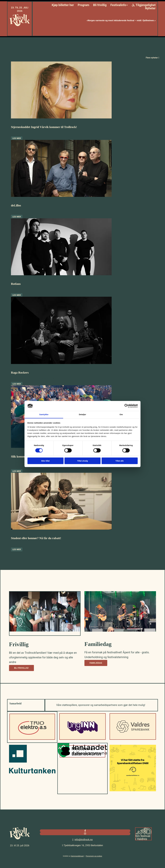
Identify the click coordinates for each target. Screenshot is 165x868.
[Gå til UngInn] (82, 739)
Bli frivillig (100, 5)
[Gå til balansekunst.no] (82, 757)
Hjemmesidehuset (77, 856)
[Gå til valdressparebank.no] (133, 739)
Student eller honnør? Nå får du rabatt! (36, 538)
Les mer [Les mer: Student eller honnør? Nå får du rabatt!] (17, 549)
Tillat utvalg (82, 461)
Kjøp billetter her (63, 5)
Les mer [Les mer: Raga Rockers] (17, 384)
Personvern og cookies (94, 856)
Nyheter (150, 8)
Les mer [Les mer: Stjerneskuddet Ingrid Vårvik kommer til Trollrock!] (17, 138)
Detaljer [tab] (82, 414)
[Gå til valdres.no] (143, 841)
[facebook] (85, 831)
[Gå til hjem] (20, 25)
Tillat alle (120, 461)
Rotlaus (16, 284)
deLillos (16, 205)
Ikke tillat (45, 461)
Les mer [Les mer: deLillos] (17, 217)
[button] (21, 668)
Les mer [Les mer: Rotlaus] (17, 295)
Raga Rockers (20, 373)
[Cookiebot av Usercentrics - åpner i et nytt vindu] (126, 406)
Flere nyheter (152, 58)
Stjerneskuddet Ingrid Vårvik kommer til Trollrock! (44, 127)
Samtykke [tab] (44, 414)
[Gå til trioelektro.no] (32, 739)
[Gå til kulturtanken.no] (32, 773)
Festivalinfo (118, 5)
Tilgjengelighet (144, 5)
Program (83, 5)
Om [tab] (121, 414)
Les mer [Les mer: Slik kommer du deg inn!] (17, 471)
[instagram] (85, 834)
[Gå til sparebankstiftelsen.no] (133, 791)
